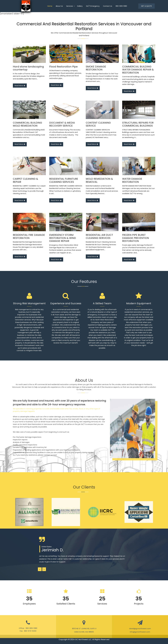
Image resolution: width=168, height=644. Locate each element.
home (50, 6)
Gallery (80, 6)
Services (70, 6)
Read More (20, 86)
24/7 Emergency (93, 6)
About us (59, 6)
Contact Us (108, 6)
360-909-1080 (121, 6)
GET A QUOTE (146, 6)
